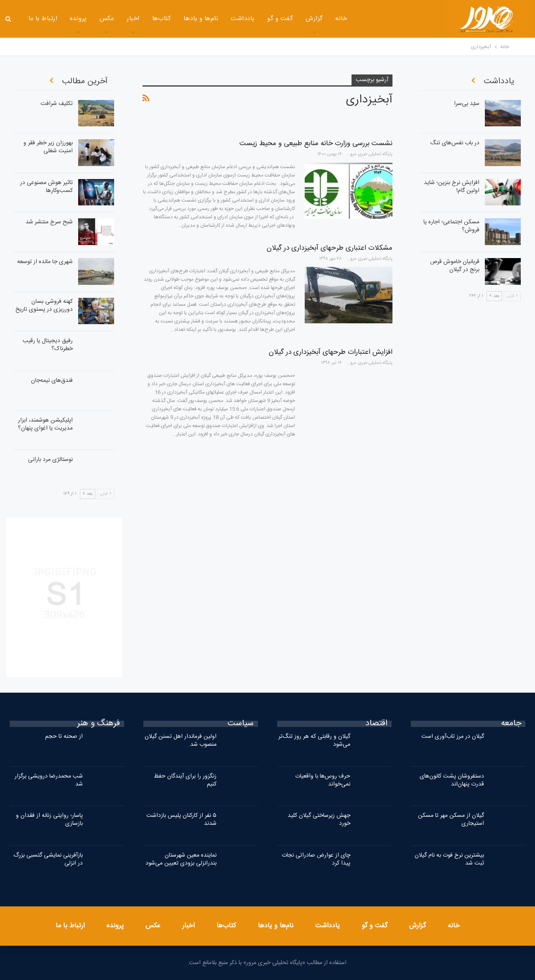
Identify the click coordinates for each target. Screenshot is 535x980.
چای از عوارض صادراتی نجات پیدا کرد (316, 859)
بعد (88, 494)
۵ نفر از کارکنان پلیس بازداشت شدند (181, 820)
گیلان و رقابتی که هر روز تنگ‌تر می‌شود (314, 741)
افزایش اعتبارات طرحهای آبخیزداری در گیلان (331, 352)
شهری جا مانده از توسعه (45, 262)
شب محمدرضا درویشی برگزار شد (49, 780)
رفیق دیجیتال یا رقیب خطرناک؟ (48, 345)
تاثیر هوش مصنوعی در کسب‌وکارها (46, 187)
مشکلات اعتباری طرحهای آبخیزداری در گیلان (330, 248)
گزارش (314, 19)
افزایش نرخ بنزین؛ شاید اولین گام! (452, 187)
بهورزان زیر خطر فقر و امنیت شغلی (48, 147)
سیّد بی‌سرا (467, 104)
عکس (107, 19)
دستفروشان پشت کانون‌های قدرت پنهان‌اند (452, 780)
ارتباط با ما (43, 19)
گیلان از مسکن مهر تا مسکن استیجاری (451, 820)
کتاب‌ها (162, 19)
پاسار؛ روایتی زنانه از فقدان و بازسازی (49, 820)
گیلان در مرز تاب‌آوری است (453, 737)
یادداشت (243, 19)
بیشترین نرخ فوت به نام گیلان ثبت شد (449, 859)
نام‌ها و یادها (201, 19)
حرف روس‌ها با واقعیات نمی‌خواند (323, 780)
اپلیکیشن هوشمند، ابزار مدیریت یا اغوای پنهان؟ (45, 424)
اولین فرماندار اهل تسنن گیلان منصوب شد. (181, 741)
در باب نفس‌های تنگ (455, 143)
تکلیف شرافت (57, 104)
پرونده (78, 19)
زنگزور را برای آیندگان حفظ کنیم (185, 780)
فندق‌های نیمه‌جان (52, 381)
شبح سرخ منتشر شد (49, 222)
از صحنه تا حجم (64, 737)
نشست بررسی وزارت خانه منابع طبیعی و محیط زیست (316, 143)
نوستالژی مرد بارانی (50, 460)
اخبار (133, 19)
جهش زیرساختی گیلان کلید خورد (319, 820)
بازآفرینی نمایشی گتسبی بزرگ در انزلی (48, 859)
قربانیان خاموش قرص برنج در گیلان (455, 266)
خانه (341, 19)
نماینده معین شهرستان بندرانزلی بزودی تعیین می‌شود (181, 859)
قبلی (106, 494)
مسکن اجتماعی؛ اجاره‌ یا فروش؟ (451, 226)
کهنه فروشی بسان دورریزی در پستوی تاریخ (44, 306)
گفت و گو (280, 19)
